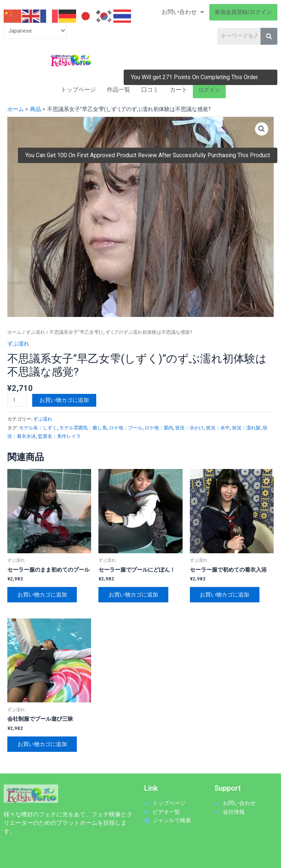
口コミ (150, 90)
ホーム (14, 332)
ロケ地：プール (126, 428)
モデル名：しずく (38, 428)
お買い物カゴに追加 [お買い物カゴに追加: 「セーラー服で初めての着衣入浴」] (225, 595)
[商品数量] (17, 400)
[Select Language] (35, 31)
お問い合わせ (183, 12)
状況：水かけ (190, 428)
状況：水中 (218, 428)
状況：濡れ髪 (246, 428)
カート (179, 90)
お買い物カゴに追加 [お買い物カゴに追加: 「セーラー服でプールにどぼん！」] (133, 595)
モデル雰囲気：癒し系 (83, 428)
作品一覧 (119, 90)
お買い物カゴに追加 (64, 400)
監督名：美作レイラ (59, 436)
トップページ (78, 90)
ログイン (209, 90)
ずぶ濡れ (35, 332)
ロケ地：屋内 (159, 428)
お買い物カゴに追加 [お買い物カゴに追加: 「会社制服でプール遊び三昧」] (42, 744)
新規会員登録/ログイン (243, 12)
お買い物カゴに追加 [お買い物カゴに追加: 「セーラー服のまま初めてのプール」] (42, 595)
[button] (262, 129)
